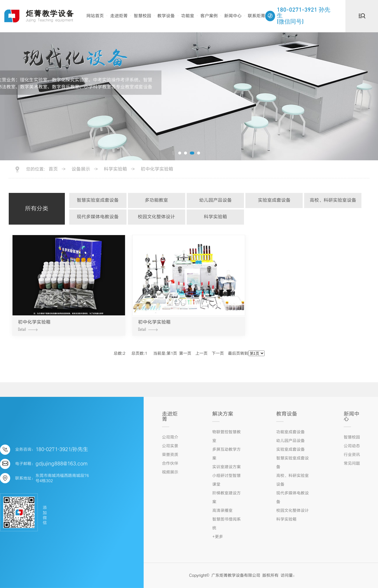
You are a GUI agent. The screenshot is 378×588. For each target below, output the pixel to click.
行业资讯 (352, 455)
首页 (53, 169)
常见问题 (352, 463)
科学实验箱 (115, 169)
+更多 (218, 537)
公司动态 (352, 446)
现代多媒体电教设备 (98, 217)
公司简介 (170, 437)
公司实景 (170, 446)
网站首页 (95, 16)
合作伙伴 (170, 463)
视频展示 (170, 472)
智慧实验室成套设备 (98, 200)
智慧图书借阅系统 (227, 524)
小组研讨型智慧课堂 (227, 480)
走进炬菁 (119, 16)
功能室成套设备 (290, 432)
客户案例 (209, 16)
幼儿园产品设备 (215, 200)
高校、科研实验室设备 (333, 200)
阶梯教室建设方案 (227, 498)
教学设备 (166, 16)
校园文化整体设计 (156, 217)
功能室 (188, 16)
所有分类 (37, 209)
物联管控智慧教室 (227, 436)
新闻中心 (233, 16)
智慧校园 (142, 16)
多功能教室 (156, 200)
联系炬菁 (256, 16)
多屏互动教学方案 (227, 454)
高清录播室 (222, 511)
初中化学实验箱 (157, 169)
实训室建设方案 (227, 467)
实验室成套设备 (274, 200)
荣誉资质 (170, 455)
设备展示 (81, 169)
